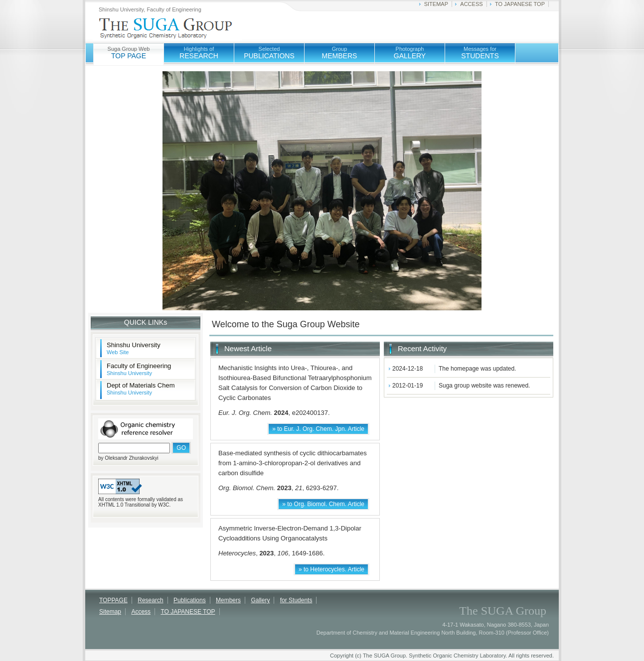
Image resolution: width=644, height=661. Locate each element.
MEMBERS (340, 53)
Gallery (260, 600)
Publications (190, 600)
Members (228, 600)
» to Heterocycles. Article (331, 569)
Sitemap (110, 612)
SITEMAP (436, 4)
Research (150, 600)
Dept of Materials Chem (141, 389)
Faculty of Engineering (139, 369)
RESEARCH (199, 53)
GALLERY (410, 53)
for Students (296, 600)
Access (141, 612)
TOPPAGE (113, 600)
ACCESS (471, 4)
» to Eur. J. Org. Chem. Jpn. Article (318, 429)
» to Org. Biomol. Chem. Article (323, 504)
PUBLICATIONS (269, 53)
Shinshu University (134, 348)
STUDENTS (480, 53)
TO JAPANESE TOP (520, 4)
